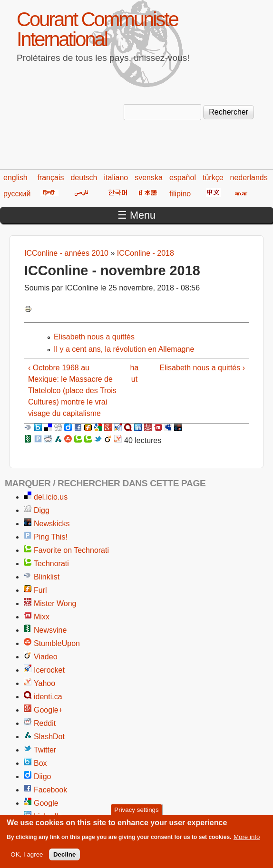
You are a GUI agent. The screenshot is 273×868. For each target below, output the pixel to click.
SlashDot (49, 737)
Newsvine (50, 630)
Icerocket (49, 670)
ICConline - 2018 (146, 253)
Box (40, 763)
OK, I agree (27, 856)
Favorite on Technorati (71, 550)
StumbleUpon (57, 643)
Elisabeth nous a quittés (94, 337)
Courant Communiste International (97, 29)
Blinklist (47, 577)
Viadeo (46, 657)
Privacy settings (136, 812)
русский (17, 194)
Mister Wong (55, 603)
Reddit (45, 723)
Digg (42, 510)
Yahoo (44, 683)
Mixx (42, 617)
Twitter (45, 750)
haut (135, 373)
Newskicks (52, 524)
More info (247, 839)
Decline (64, 856)
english (15, 178)
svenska (149, 178)
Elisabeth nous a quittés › (202, 368)
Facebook (50, 790)
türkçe (213, 178)
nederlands (249, 178)
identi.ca (48, 697)
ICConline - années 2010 (66, 253)
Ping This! (51, 537)
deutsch (84, 178)
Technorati (51, 564)
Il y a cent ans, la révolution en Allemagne (124, 349)
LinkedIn (48, 816)
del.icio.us (51, 497)
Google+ (48, 710)
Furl (40, 590)
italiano (116, 178)
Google (46, 803)
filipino (180, 194)
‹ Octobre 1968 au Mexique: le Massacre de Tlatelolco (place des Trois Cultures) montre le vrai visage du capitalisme (72, 391)
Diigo (42, 776)
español (183, 178)
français (50, 178)
